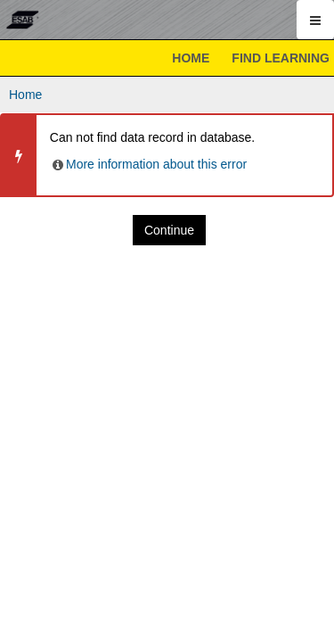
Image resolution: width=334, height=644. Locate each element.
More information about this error (148, 164)
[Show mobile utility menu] (315, 20)
